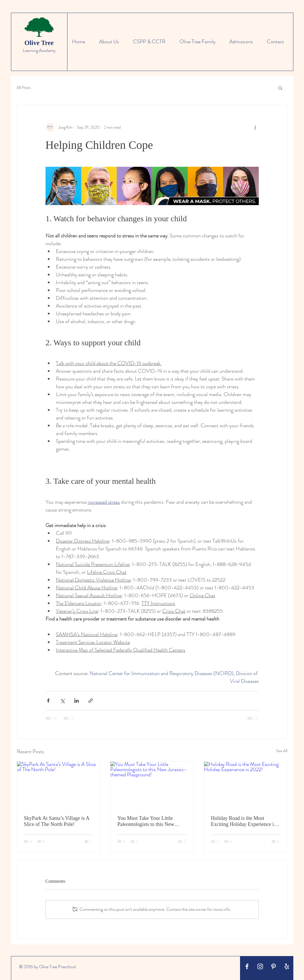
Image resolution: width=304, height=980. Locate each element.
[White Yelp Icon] (287, 966)
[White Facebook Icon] (247, 966)
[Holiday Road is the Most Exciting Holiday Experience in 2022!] (246, 785)
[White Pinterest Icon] (273, 966)
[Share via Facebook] (48, 701)
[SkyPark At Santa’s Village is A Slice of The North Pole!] (59, 785)
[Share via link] (91, 701)
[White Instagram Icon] (260, 966)
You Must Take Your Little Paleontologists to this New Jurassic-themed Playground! (147, 821)
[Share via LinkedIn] (77, 701)
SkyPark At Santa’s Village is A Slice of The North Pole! (57, 821)
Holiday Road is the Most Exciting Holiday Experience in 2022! (244, 821)
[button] (280, 88)
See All (282, 751)
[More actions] (255, 127)
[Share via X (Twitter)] (62, 701)
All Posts (24, 88)
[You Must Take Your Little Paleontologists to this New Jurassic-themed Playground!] (152, 785)
